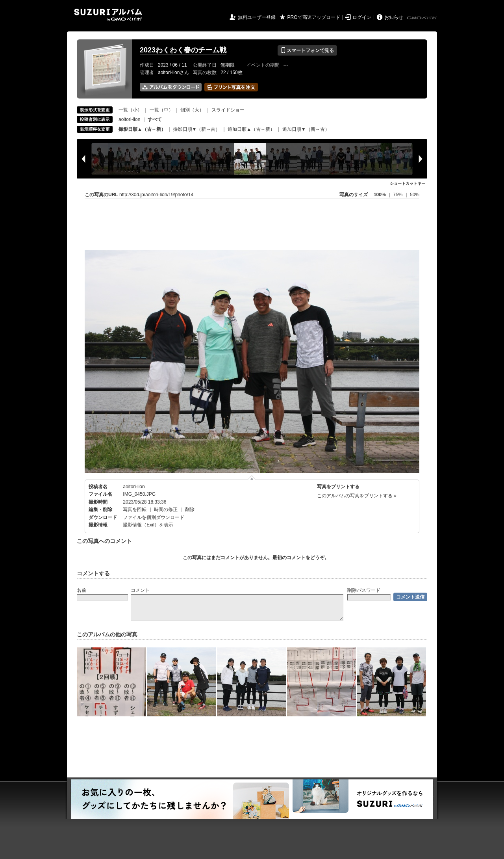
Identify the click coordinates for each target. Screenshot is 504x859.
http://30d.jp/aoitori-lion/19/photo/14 (156, 195)
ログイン (362, 17)
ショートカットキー (408, 183)
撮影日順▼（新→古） (197, 129)
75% (398, 195)
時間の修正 (166, 509)
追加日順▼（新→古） (306, 129)
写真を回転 (135, 509)
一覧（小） (130, 110)
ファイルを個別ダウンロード (154, 517)
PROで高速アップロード (314, 17)
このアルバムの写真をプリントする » (357, 496)
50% (415, 195)
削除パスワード (364, 590)
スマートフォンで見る (307, 50)
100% (380, 195)
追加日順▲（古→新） (251, 129)
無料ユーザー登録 (257, 17)
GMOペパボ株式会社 (422, 18)
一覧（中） (161, 110)
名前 (82, 590)
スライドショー (228, 110)
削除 (190, 509)
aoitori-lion (129, 119)
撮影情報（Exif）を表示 (148, 525)
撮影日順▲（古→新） (142, 129)
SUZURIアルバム (108, 15)
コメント (140, 590)
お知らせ (394, 17)
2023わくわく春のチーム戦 (183, 50)
